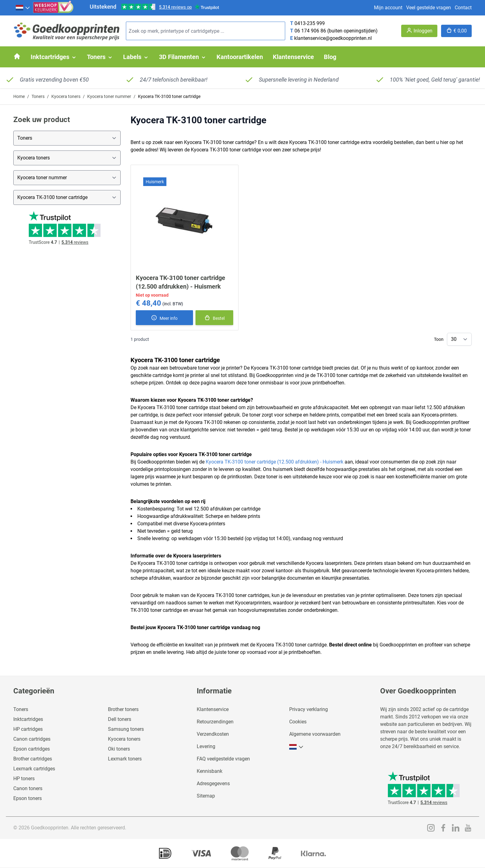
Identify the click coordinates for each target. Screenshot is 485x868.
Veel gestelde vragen (429, 8)
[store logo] (67, 31)
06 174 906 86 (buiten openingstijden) (336, 31)
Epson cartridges (32, 749)
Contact (463, 8)
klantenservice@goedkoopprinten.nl (333, 38)
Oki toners (119, 749)
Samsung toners (126, 729)
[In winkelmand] (214, 318)
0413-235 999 (310, 23)
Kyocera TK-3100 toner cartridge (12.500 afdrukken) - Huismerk (275, 462)
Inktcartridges (28, 719)
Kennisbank (210, 771)
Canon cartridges (32, 739)
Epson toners (28, 798)
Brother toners (123, 709)
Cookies (298, 722)
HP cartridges (28, 729)
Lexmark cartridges (34, 769)
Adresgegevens (213, 783)
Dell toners (120, 719)
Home (19, 96)
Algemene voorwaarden (315, 734)
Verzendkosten (213, 734)
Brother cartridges (33, 759)
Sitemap (206, 796)
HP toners (24, 779)
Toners (38, 96)
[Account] (419, 31)
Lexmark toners (125, 759)
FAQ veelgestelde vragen (223, 759)
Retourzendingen (215, 722)
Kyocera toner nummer (109, 96)
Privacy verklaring (309, 709)
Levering (206, 746)
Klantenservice (213, 709)
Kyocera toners (66, 96)
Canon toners (28, 788)
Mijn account (388, 8)
